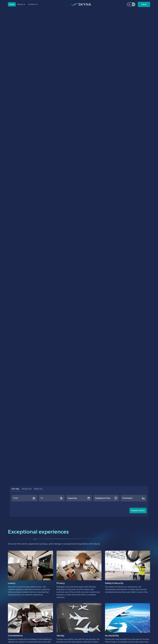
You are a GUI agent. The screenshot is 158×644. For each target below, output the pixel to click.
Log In (144, 4)
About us (21, 4)
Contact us (33, 4)
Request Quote (138, 510)
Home (12, 4)
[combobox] (13, 498)
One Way (15, 490)
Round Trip (27, 489)
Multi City (38, 489)
